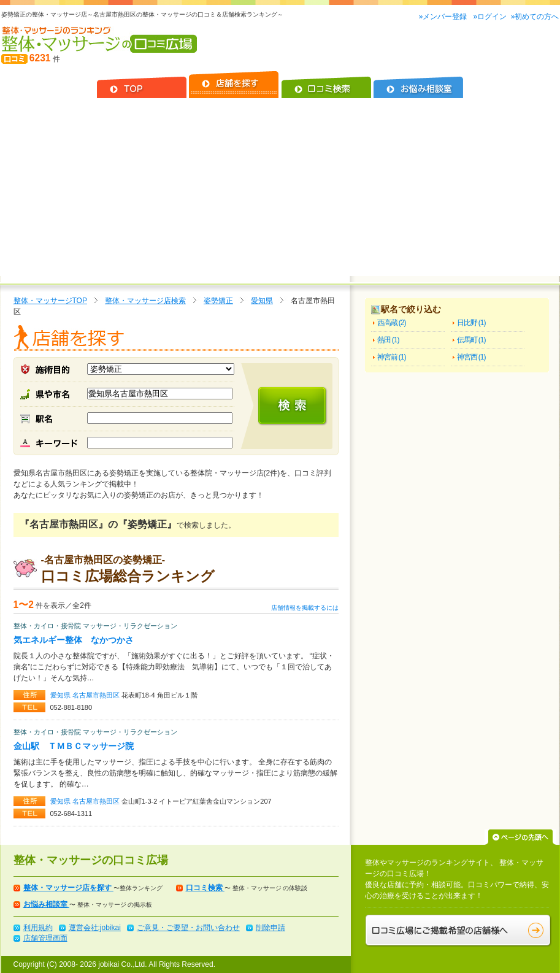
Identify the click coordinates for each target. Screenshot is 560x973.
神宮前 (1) (392, 357)
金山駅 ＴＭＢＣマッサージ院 (74, 746)
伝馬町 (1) (471, 340)
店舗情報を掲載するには (305, 608)
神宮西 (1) (471, 357)
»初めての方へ (535, 17)
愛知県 (262, 301)
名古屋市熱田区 (97, 695)
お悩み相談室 (46, 904)
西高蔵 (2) (392, 323)
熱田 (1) (388, 340)
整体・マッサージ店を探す (68, 888)
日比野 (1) (471, 323)
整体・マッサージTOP (50, 301)
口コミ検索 (205, 888)
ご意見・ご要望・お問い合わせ (188, 928)
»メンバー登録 (444, 17)
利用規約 (38, 928)
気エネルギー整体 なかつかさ (74, 640)
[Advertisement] (280, 190)
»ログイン (490, 17)
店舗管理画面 (45, 938)
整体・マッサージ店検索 (145, 301)
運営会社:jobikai (95, 928)
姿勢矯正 (218, 301)
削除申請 (270, 928)
